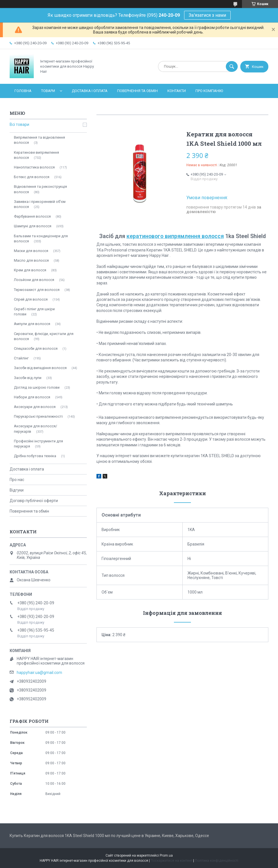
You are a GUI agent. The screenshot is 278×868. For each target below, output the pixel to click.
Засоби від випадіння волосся (40, 368)
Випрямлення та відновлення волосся (39, 140)
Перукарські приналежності (38, 416)
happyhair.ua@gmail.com (39, 673)
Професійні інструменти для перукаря (38, 444)
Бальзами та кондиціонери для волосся (41, 239)
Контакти (177, 91)
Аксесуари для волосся (35, 407)
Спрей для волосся (31, 299)
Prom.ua (166, 855)
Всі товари (19, 124)
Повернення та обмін (137, 91)
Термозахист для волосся (37, 290)
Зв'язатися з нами (207, 15)
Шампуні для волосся (33, 226)
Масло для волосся (31, 260)
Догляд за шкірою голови (37, 387)
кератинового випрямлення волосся (175, 236)
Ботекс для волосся (32, 177)
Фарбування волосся (32, 216)
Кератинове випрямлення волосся (36, 155)
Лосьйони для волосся (34, 280)
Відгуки (17, 490)
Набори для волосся (32, 397)
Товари (48, 91)
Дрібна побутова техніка (35, 456)
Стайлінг (21, 358)
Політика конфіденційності (217, 861)
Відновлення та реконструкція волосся (40, 189)
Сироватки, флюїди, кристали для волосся (44, 336)
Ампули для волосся (32, 324)
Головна (23, 91)
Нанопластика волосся (34, 167)
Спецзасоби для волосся (36, 348)
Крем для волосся (30, 270)
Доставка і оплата (90, 91)
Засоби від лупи (28, 378)
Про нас (17, 480)
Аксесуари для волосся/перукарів (35, 429)
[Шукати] (232, 66)
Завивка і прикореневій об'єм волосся (40, 204)
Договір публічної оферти (34, 501)
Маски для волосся (31, 251)
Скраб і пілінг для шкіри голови (34, 312)
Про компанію (209, 91)
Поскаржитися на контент (171, 861)
